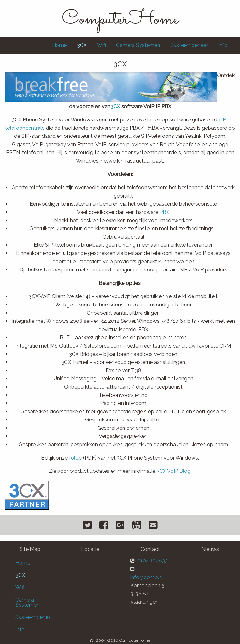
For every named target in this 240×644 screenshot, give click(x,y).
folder (76, 458)
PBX (164, 212)
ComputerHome (120, 19)
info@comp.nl (147, 577)
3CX (115, 106)
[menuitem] (59, 45)
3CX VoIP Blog (174, 471)
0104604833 (153, 561)
